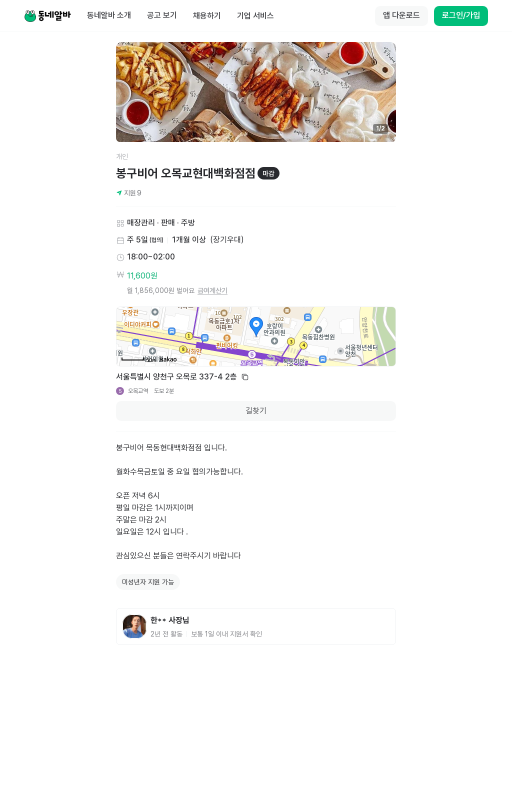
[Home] (47, 16)
